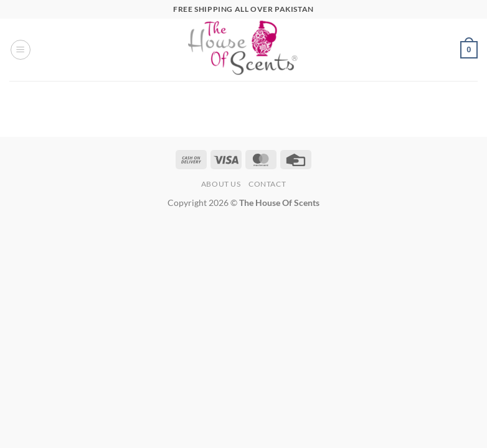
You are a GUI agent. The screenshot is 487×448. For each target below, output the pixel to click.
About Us (221, 184)
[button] (21, 50)
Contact (267, 184)
